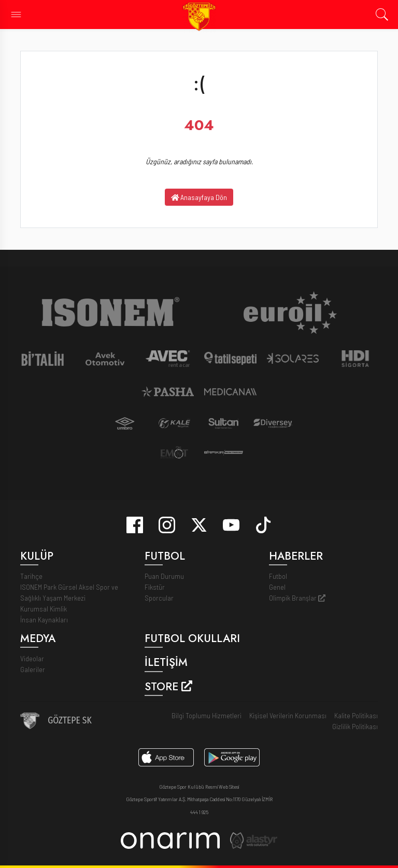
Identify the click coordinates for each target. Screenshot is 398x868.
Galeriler (33, 669)
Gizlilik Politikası (355, 726)
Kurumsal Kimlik (44, 609)
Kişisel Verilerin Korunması (288, 715)
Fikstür (155, 587)
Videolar (32, 658)
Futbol (278, 576)
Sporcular (159, 598)
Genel (277, 587)
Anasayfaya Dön (199, 197)
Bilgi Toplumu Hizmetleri (207, 715)
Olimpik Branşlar (297, 598)
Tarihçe (31, 576)
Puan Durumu (164, 576)
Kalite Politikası (356, 715)
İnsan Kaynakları (44, 620)
